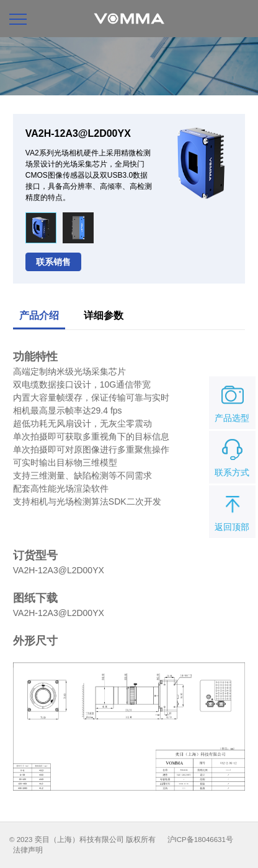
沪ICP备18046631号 (200, 840)
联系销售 (53, 262)
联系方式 (232, 456)
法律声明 (28, 850)
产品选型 (232, 402)
